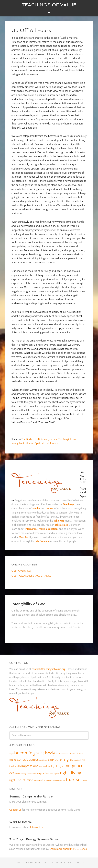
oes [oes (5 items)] (12, 773)
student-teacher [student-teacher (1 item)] (59, 781)
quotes (50, 509)
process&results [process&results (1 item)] (33, 774)
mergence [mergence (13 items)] (74, 766)
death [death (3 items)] (51, 760)
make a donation (48, 529)
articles (36, 509)
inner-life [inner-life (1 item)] (42, 767)
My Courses (42, 541)
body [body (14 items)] (50, 753)
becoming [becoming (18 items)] (24, 753)
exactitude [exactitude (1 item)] (77, 760)
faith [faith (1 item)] (84, 760)
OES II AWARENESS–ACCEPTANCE (31, 576)
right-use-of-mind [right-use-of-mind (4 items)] (21, 780)
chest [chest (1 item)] (58, 754)
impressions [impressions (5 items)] (30, 766)
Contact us (15, 810)
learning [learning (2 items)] (50, 766)
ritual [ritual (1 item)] (36, 781)
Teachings (69, 504)
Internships (36, 827)
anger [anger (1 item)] (11, 754)
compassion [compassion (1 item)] (65, 754)
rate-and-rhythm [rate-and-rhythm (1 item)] (53, 774)
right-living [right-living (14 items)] (71, 773)
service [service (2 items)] (42, 780)
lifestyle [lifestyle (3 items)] (59, 766)
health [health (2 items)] (18, 766)
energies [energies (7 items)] (66, 760)
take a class (61, 525)
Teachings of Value (49, 5)
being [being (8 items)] (40, 753)
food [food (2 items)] (12, 766)
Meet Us (23, 537)
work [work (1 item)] (85, 781)
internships (31, 529)
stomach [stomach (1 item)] (49, 781)
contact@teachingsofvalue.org (49, 669)
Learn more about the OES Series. (68, 849)
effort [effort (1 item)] (57, 760)
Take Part (59, 521)
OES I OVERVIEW (22, 571)
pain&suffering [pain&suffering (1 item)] (20, 774)
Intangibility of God (28, 604)
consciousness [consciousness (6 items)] (28, 760)
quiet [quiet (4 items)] (43, 773)
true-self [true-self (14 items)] (74, 780)
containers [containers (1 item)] (43, 760)
